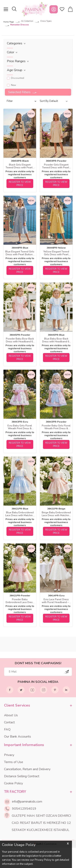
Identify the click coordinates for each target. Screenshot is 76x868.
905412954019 (24, 809)
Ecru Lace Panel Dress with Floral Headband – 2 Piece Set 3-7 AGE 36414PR (56, 601)
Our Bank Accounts (18, 737)
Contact (9, 722)
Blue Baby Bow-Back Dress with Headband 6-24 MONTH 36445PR (56, 340)
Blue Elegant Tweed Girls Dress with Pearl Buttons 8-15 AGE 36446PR (20, 253)
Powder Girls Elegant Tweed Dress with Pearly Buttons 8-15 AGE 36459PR (56, 166)
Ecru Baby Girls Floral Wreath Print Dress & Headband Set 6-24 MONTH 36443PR (20, 427)
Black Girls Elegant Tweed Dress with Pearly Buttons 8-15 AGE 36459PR (20, 166)
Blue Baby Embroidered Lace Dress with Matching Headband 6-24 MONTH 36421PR (20, 514)
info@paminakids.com (27, 802)
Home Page (9, 22)
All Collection (27, 21)
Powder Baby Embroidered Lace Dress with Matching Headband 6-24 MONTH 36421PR (20, 601)
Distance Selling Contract (22, 776)
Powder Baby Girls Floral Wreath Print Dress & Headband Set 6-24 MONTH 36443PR (56, 427)
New (11, 85)
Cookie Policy (13, 783)
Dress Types (46, 21)
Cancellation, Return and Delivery (27, 769)
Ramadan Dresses (20, 25)
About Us (11, 715)
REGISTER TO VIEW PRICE (20, 184)
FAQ (7, 729)
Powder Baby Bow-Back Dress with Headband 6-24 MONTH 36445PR (20, 340)
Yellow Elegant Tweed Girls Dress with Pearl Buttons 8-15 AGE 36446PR (56, 253)
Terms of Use (14, 762)
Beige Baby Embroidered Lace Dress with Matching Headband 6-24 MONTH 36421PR (56, 514)
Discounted (16, 78)
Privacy (9, 755)
